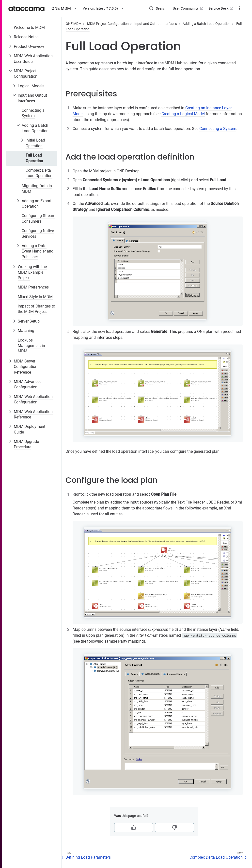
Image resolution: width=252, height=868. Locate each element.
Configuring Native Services (38, 233)
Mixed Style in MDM (35, 297)
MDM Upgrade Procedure (26, 444)
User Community (188, 8)
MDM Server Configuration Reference (26, 367)
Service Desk (221, 8)
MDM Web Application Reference (33, 414)
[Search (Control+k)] (158, 8)
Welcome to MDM (29, 27)
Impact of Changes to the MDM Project (36, 309)
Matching (26, 331)
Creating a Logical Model (183, 114)
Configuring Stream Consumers (39, 218)
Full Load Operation (34, 158)
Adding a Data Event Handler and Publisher (38, 251)
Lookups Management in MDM (31, 346)
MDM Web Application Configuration (33, 399)
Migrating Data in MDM (37, 189)
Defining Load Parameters (88, 857)
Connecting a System (33, 113)
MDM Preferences (33, 287)
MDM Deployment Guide (30, 429)
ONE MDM (74, 24)
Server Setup (29, 321)
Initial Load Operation (35, 143)
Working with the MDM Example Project (32, 272)
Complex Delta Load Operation (39, 173)
